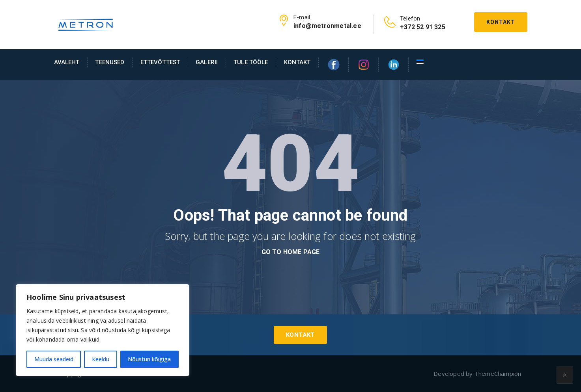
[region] (103, 330)
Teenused (110, 62)
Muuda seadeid (54, 359)
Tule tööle (251, 62)
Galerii (207, 62)
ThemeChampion (498, 373)
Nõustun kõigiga (149, 359)
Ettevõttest (160, 62)
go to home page (291, 252)
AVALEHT (67, 62)
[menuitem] (416, 62)
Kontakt (501, 22)
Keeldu (101, 359)
